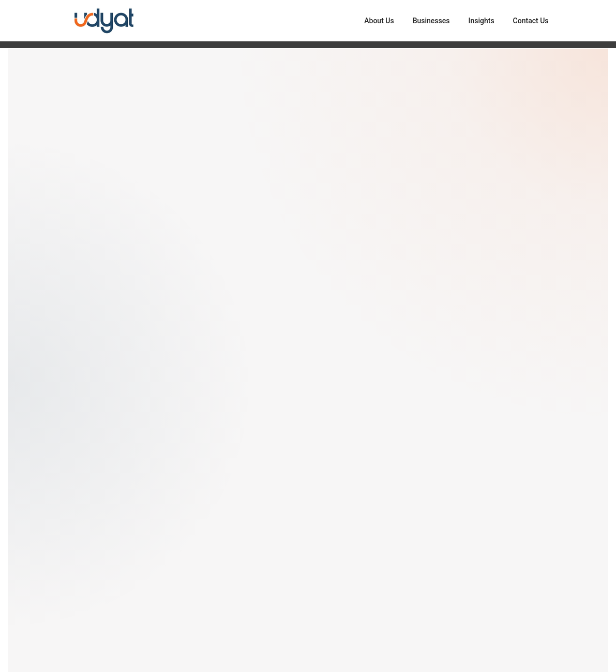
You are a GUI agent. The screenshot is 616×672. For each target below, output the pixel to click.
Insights (481, 21)
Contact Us (531, 21)
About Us (379, 21)
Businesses (431, 21)
